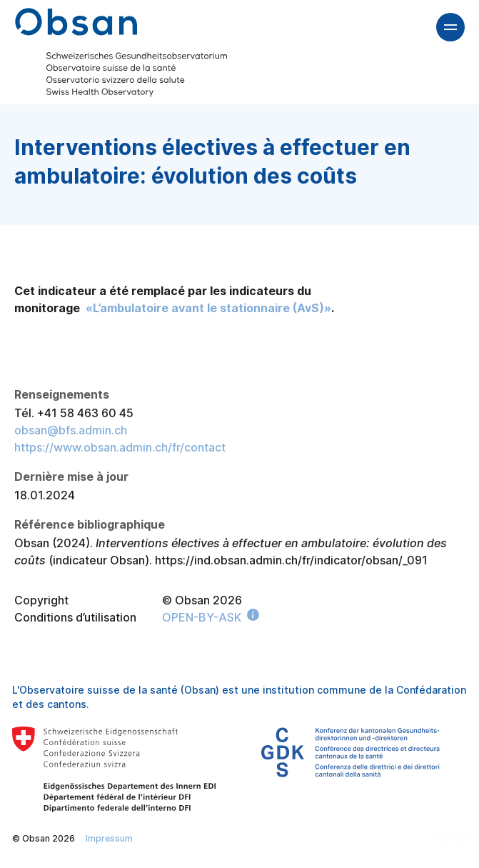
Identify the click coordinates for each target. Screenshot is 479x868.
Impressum (109, 838)
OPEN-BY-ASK (202, 617)
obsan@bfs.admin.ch (71, 430)
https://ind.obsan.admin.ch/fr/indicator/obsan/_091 (291, 560)
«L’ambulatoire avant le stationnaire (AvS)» (208, 308)
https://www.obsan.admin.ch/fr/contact (120, 447)
